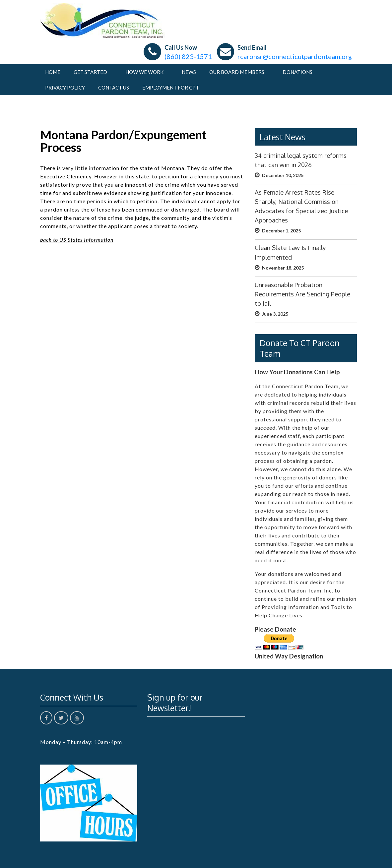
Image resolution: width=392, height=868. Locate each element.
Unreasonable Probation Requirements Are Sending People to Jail (302, 294)
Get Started (90, 72)
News (189, 72)
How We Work (144, 72)
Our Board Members (237, 72)
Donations (297, 72)
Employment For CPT (171, 88)
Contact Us (114, 88)
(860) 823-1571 (188, 56)
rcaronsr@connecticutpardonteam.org (295, 56)
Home (53, 72)
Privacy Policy (65, 88)
